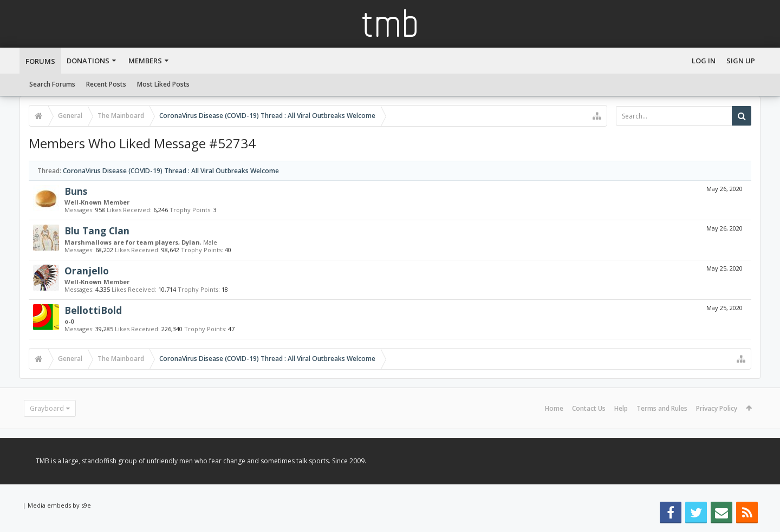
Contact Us (589, 408)
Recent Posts (106, 84)
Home (554, 408)
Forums (40, 61)
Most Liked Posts (163, 84)
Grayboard (47, 408)
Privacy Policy (717, 408)
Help (621, 408)
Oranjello (87, 271)
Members (145, 61)
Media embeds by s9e (59, 505)
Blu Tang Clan (97, 231)
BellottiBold (93, 310)
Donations (88, 61)
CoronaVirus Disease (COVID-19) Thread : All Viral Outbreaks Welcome (171, 171)
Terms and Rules (662, 408)
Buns (76, 191)
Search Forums (52, 84)
